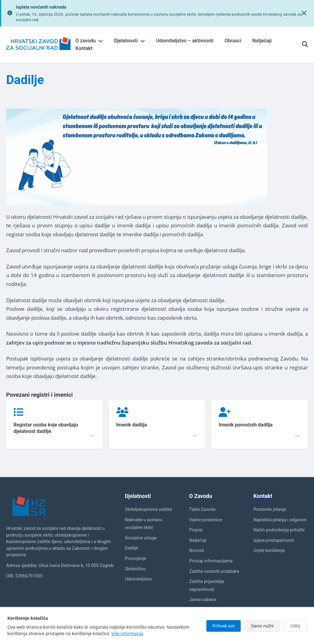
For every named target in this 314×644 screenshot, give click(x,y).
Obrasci (233, 41)
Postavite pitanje (270, 509)
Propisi (196, 530)
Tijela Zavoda (202, 509)
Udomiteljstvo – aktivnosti (185, 41)
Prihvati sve (224, 626)
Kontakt (84, 48)
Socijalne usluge (141, 538)
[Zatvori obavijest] (304, 13)
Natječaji (262, 41)
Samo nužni (262, 626)
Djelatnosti (130, 41)
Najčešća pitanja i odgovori (280, 520)
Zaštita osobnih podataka (214, 571)
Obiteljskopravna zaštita (148, 509)
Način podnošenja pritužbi (279, 530)
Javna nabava (203, 600)
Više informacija (127, 633)
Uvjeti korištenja (269, 551)
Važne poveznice (206, 520)
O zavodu (89, 41)
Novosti (197, 551)
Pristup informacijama (211, 561)
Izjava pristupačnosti (274, 540)
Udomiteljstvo (138, 579)
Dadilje (131, 548)
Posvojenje (136, 559)
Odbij (295, 626)
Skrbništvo (135, 569)
